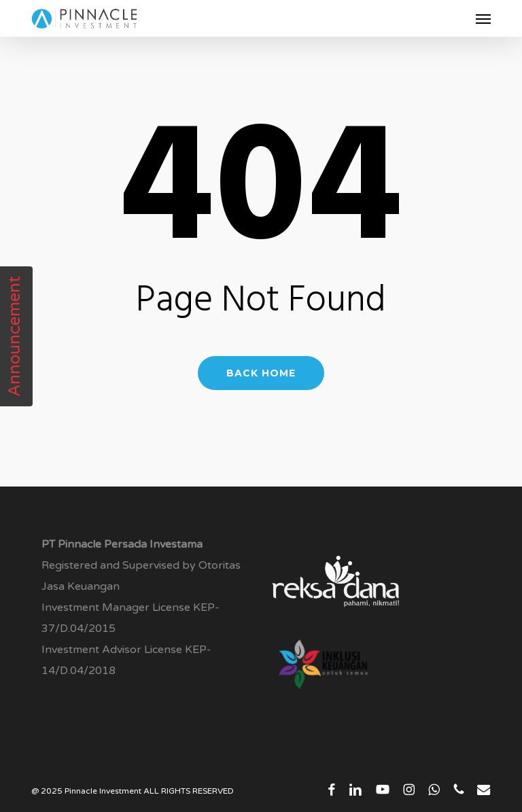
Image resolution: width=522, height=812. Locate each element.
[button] (483, 18)
